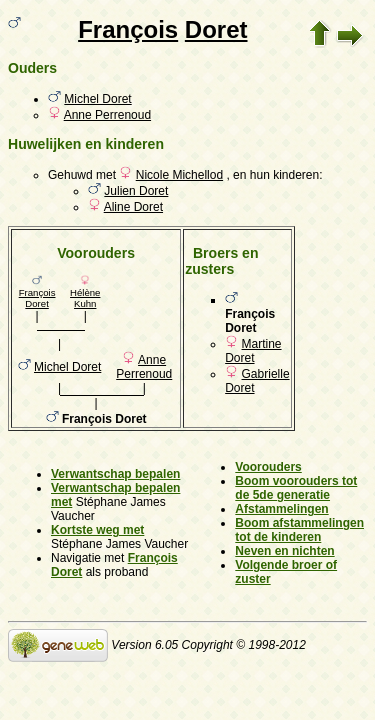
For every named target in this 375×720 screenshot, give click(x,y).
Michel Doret (97, 99)
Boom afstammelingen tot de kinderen (299, 530)
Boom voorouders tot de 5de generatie (296, 488)
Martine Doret (253, 351)
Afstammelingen (281, 509)
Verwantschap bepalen (115, 474)
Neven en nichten (284, 551)
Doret (216, 29)
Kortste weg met (97, 530)
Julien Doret (136, 191)
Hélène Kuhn (85, 298)
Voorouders (268, 467)
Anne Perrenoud (107, 115)
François (128, 29)
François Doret (37, 298)
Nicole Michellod (179, 175)
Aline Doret (133, 207)
